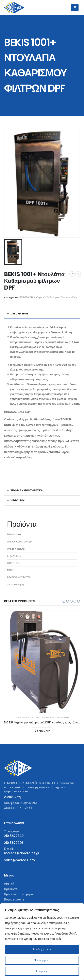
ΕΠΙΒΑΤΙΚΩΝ (26, 297)
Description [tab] (19, 314)
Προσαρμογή (42, 960)
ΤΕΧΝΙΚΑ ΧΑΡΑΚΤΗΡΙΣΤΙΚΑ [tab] (27, 490)
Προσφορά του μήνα (19, 894)
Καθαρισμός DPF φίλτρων (47, 297)
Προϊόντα (11, 889)
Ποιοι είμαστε (14, 900)
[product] (42, 662)
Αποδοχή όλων (42, 949)
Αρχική (9, 884)
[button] (64, 601)
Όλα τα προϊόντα (69, 297)
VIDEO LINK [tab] (17, 500)
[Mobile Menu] (75, 8)
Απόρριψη (42, 971)
